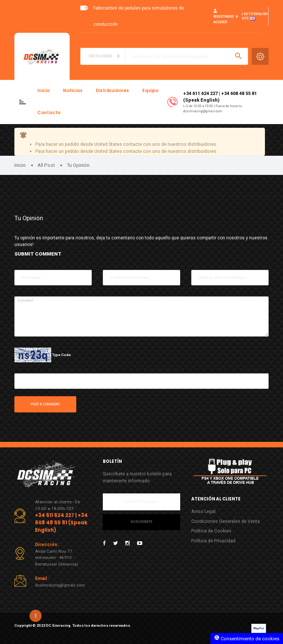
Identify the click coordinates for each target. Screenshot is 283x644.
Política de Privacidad (213, 541)
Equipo (150, 91)
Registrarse (224, 17)
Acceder (220, 22)
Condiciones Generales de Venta (226, 521)
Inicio (43, 91)
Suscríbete (141, 522)
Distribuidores (112, 91)
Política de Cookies (211, 531)
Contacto (49, 113)
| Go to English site (255, 17)
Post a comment (45, 404)
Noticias (73, 91)
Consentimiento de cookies (247, 638)
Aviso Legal (203, 511)
